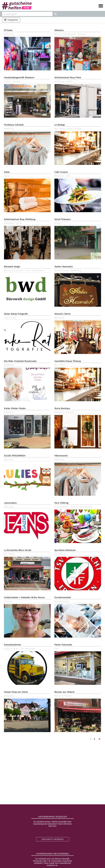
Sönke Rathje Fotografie (16, 314)
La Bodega (60, 125)
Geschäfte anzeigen (52, 839)
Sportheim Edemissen (65, 550)
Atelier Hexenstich (64, 266)
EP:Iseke (8, 30)
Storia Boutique (62, 408)
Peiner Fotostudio (63, 645)
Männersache (61, 456)
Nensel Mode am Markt (16, 692)
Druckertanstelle (63, 597)
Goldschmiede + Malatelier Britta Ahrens (24, 597)
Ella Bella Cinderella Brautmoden (20, 361)
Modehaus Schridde (14, 125)
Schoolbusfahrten (13, 645)
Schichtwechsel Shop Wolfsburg (20, 219)
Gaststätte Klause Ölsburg (68, 361)
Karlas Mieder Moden (15, 408)
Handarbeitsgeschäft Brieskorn (19, 77)
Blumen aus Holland (64, 692)
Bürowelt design (12, 266)
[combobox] (27, 14)
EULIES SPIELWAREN (15, 456)
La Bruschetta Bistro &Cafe (17, 550)
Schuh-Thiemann (63, 219)
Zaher (7, 172)
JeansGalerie (10, 503)
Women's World (62, 314)
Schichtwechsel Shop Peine (68, 77)
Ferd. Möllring (61, 503)
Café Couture (61, 172)
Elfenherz (59, 30)
